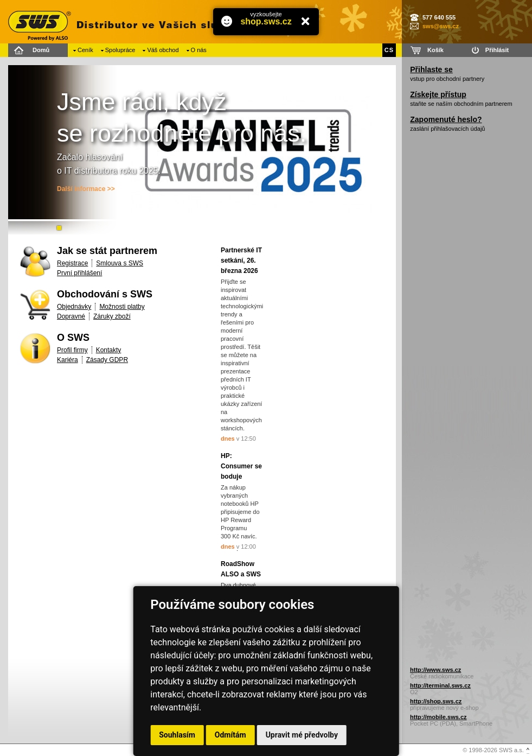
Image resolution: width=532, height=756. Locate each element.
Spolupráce (120, 50)
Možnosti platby (122, 307)
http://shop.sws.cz (436, 701)
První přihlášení (79, 273)
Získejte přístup (438, 94)
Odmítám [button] (230, 735)
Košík (435, 50)
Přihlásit (497, 50)
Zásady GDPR (107, 360)
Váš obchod (163, 50)
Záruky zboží (112, 316)
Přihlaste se (431, 69)
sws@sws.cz (441, 26)
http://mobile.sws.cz (438, 717)
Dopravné (71, 316)
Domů (41, 50)
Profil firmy (72, 350)
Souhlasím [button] (177, 735)
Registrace (72, 263)
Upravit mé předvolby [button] (302, 735)
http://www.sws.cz (435, 670)
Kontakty (109, 350)
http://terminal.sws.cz (440, 685)
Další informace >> (86, 189)
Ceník (85, 50)
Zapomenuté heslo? (446, 119)
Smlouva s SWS (120, 263)
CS (389, 50)
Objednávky (74, 307)
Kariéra (68, 360)
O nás (199, 50)
